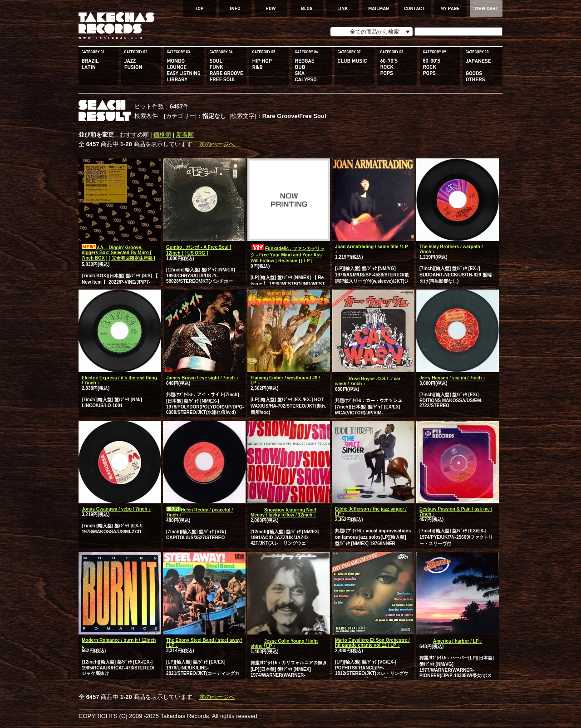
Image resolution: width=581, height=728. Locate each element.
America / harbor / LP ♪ (451, 641)
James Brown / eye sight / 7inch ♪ (202, 378)
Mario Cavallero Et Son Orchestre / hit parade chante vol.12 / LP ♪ (372, 643)
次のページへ (217, 144)
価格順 (162, 135)
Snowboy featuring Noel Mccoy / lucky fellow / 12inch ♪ (283, 512)
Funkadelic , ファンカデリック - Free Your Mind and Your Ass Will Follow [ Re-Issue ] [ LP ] (288, 255)
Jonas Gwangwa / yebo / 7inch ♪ (116, 509)
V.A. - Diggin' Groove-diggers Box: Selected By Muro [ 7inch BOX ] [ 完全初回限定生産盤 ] (118, 253)
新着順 (185, 135)
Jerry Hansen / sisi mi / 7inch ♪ (452, 378)
